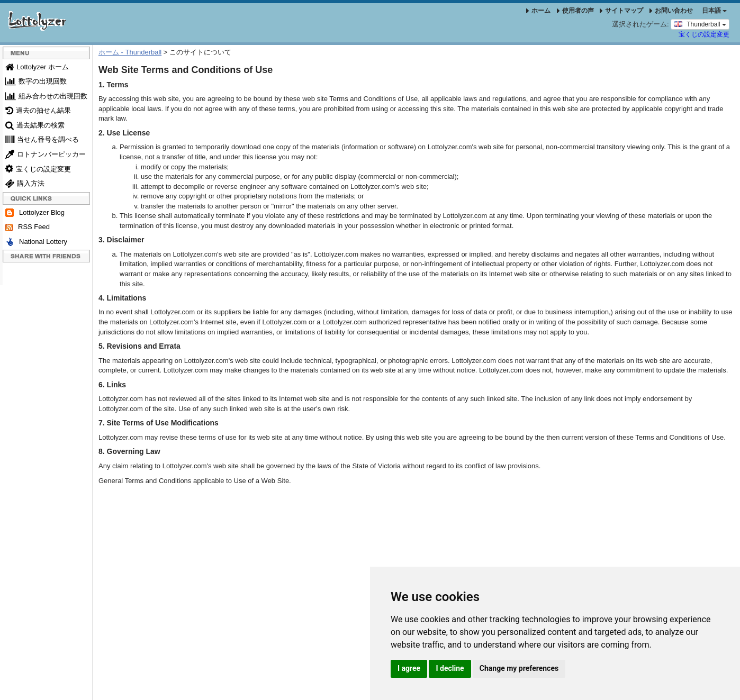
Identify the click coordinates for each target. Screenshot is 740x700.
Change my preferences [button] (519, 668)
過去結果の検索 (35, 125)
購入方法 (25, 183)
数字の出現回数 (36, 81)
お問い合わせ (671, 11)
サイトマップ (621, 11)
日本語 (714, 11)
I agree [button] (409, 668)
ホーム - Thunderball (130, 52)
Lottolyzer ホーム (37, 67)
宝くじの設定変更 (704, 34)
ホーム (538, 11)
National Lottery (36, 242)
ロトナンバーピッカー (46, 154)
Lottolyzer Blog (35, 213)
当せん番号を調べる (42, 139)
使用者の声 (575, 11)
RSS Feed (28, 227)
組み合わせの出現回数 (46, 96)
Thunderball (700, 24)
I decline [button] (450, 668)
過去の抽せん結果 (38, 110)
